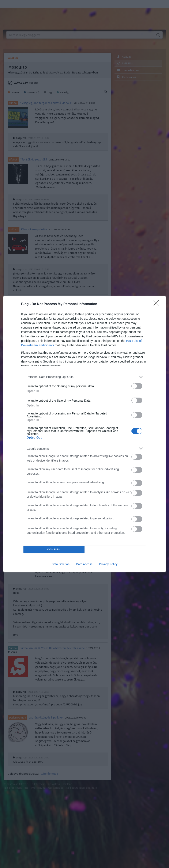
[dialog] (84, 434)
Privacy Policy (108, 564)
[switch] (137, 386)
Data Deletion (61, 564)
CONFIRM (54, 549)
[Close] (158, 304)
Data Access (84, 564)
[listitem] (84, 377)
